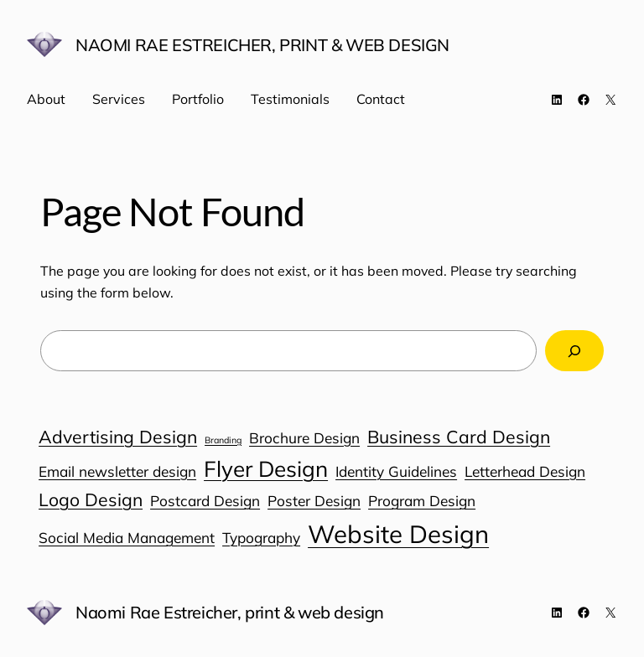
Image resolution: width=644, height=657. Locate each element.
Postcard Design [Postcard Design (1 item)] (205, 501)
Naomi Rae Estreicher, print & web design (262, 45)
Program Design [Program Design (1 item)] (422, 501)
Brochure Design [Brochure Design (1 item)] (304, 438)
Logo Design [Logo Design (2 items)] (91, 499)
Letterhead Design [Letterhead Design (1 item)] (525, 471)
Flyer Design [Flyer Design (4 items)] (266, 469)
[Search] (574, 351)
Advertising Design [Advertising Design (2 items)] (118, 437)
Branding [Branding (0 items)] (223, 440)
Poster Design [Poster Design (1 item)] (314, 501)
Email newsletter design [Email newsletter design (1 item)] (117, 471)
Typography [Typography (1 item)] (261, 538)
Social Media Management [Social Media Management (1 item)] (127, 538)
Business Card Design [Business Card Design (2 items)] (459, 437)
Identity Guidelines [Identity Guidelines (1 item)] (396, 471)
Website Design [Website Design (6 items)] (398, 534)
